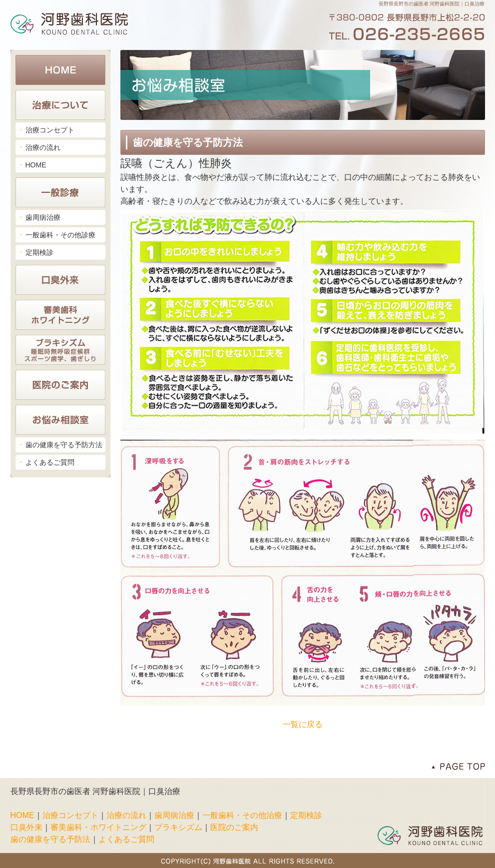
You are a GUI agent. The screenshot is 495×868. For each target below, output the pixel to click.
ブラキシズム (60, 350)
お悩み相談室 (60, 420)
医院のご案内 (60, 385)
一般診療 (60, 192)
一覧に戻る (303, 724)
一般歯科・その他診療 (60, 235)
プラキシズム (178, 827)
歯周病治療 (43, 217)
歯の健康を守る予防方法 (64, 445)
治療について (60, 105)
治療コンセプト (50, 130)
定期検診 (39, 252)
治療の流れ (43, 147)
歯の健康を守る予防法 (50, 839)
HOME (60, 70)
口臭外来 (60, 280)
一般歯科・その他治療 (242, 815)
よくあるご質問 (50, 462)
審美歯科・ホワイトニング (60, 315)
